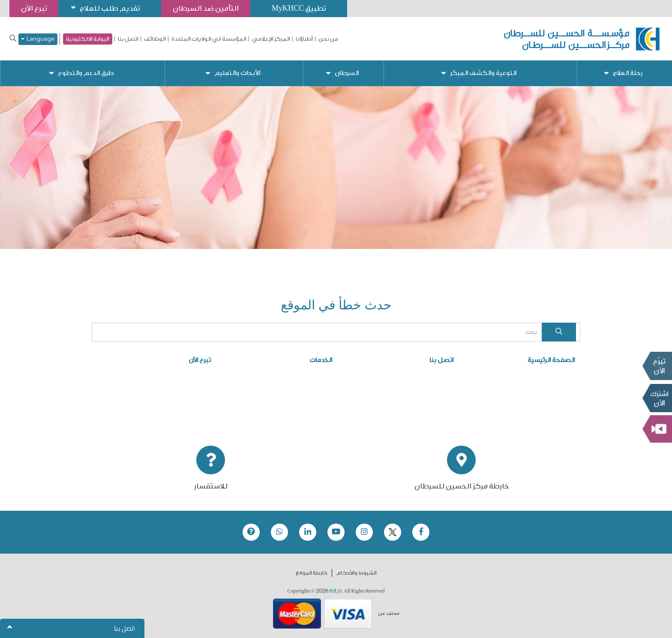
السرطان (347, 73)
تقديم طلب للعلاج (110, 8)
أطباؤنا (304, 39)
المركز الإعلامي (271, 39)
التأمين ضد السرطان (206, 8)
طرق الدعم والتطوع (86, 73)
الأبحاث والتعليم (237, 73)
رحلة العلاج (628, 73)
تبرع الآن (657, 366)
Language (38, 39)
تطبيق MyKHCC (299, 8)
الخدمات (321, 360)
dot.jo (335, 591)
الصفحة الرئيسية (551, 360)
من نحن (328, 39)
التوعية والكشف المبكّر (483, 73)
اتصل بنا (128, 39)
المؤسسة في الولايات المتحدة (209, 39)
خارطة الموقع (312, 573)
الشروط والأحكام (357, 573)
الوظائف (155, 39)
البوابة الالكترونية (88, 39)
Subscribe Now (657, 398)
